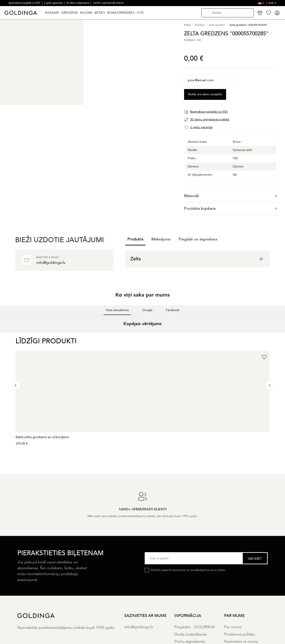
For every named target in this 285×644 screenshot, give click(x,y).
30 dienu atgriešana (78, 3)
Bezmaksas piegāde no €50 (25, 3)
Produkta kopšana (231, 208)
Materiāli (231, 196)
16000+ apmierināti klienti (108, 3)
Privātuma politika (240, 634)
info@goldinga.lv (139, 627)
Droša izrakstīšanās (191, 634)
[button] (3, 337)
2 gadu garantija (54, 3)
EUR (272, 3)
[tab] (231, 196)
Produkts (135, 239)
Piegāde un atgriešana (198, 239)
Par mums (233, 627)
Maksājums (161, 239)
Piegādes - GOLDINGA (195, 627)
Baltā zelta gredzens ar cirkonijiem (42, 437)
